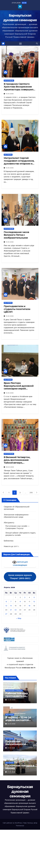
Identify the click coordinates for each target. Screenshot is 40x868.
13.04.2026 (10, 94)
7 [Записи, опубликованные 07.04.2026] (11, 602)
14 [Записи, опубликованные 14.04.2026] (11, 606)
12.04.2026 (10, 316)
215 (31, 493)
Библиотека (9, 541)
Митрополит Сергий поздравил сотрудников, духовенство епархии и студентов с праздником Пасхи (19, 164)
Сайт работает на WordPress (13, 823)
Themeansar (20, 826)
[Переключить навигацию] (20, 44)
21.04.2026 (11, 748)
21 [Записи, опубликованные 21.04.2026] (11, 610)
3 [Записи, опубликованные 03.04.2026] (25, 597)
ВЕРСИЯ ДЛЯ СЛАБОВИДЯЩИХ (20, 563)
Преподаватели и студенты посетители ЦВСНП (17, 309)
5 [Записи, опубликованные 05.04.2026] (34, 597)
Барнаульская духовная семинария (20, 791)
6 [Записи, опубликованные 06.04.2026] (6, 602)
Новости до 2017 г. (12, 546)
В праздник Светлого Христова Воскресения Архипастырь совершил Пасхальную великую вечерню (19, 90)
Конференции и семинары (14, 690)
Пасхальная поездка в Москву (20, 767)
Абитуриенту (9, 523)
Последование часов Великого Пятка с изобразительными (16, 235)
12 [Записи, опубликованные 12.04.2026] (34, 602)
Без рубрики (8, 155)
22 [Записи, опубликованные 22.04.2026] (16, 610)
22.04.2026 (11, 700)
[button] (37, 44)
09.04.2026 (10, 467)
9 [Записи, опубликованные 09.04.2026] (20, 602)
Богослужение (9, 81)
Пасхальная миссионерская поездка (16, 744)
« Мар (19, 618)
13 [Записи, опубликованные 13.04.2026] (6, 606)
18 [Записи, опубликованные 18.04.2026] (29, 606)
